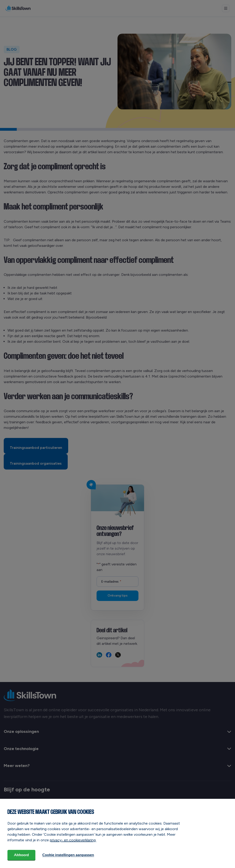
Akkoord (22, 855)
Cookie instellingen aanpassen (69, 855)
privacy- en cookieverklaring (73, 840)
